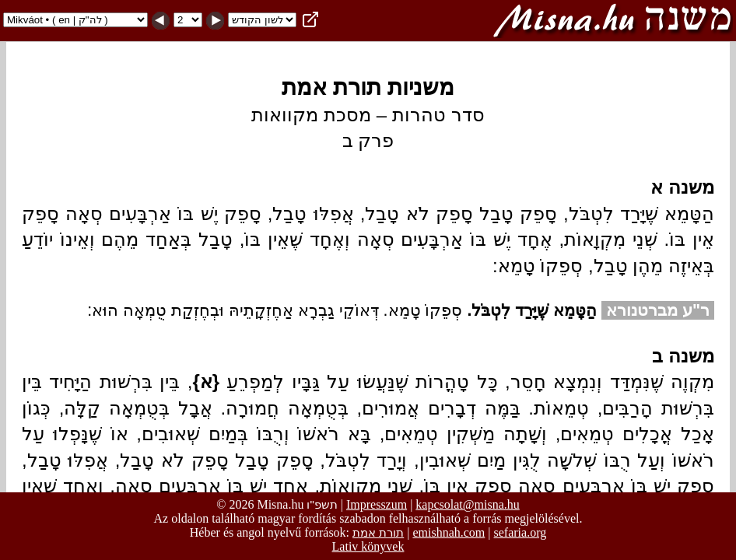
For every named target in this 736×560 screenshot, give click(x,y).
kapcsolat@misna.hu (467, 504)
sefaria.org (520, 532)
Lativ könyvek (368, 546)
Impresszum (377, 504)
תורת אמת (378, 532)
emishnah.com (449, 532)
